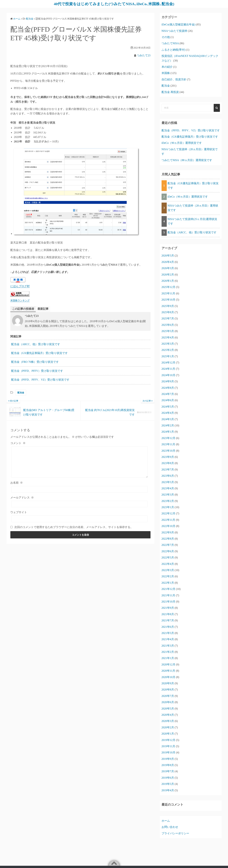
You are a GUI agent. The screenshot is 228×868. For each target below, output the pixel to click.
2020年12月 (168, 664)
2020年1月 (168, 734)
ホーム (166, 821)
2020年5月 (168, 708)
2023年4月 (168, 488)
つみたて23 (144, 55)
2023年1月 (168, 507)
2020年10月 (168, 677)
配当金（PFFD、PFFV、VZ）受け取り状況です (40, 380)
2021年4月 (168, 639)
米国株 (166, 73)
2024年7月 (168, 394)
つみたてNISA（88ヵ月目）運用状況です (187, 160)
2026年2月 (168, 274)
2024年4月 (168, 413)
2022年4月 (168, 564)
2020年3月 (168, 721)
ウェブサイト (19, 512)
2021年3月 (168, 645)
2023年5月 (168, 482)
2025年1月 (168, 356)
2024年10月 (168, 375)
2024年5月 (168, 406)
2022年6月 (168, 551)
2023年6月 (168, 476)
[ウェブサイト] (80, 519)
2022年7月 (168, 545)
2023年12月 (168, 438)
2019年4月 (168, 790)
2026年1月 (168, 281)
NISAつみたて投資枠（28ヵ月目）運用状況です (193, 208)
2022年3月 (168, 570)
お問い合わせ (170, 827)
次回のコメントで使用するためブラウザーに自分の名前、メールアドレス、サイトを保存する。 (74, 527)
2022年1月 (168, 583)
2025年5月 (168, 331)
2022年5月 (168, 557)
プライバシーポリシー (175, 833)
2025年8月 (168, 312)
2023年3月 (168, 495)
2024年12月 (168, 363)
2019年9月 (168, 759)
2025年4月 (168, 337)
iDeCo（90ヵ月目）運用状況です (182, 143)
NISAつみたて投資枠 (174, 31)
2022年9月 (168, 532)
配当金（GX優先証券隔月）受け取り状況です (39, 353)
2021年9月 (168, 608)
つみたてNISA (170, 43)
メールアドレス (22, 498)
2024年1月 (168, 432)
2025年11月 (168, 293)
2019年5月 (168, 784)
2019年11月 (168, 746)
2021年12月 (168, 589)
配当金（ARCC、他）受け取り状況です (36, 344)
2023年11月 (168, 444)
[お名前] (80, 489)
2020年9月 (168, 683)
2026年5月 (168, 256)
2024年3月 (168, 419)
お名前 (17, 483)
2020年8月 (168, 690)
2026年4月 (168, 262)
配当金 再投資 (170, 92)
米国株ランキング (20, 300)
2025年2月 (168, 350)
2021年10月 (168, 601)
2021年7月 (168, 620)
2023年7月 (168, 469)
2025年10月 (168, 300)
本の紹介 (167, 67)
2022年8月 (168, 538)
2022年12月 (168, 513)
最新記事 (43, 309)
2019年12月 (168, 740)
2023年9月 (168, 457)
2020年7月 (168, 696)
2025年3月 (168, 344)
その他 (166, 37)
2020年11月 (168, 671)
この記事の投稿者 (23, 309)
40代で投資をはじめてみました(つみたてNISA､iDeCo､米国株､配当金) (114, 4)
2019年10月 (168, 752)
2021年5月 (168, 633)
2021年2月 (168, 652)
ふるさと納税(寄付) (174, 50)
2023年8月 (168, 463)
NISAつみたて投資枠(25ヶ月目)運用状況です (192, 221)
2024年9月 (168, 381)
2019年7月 (168, 771)
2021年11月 (168, 595)
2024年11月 (168, 369)
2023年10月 (168, 451)
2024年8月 (168, 388)
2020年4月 (168, 715)
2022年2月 (168, 576)
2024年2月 (168, 425)
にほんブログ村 (20, 286)
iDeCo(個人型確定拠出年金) (178, 24)
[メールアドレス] (80, 504)
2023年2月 (168, 501)
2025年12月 (168, 287)
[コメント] (80, 462)
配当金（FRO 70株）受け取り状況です (35, 362)
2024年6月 (168, 400)
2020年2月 (168, 727)
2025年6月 (168, 325)
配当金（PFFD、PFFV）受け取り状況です (37, 371)
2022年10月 (168, 526)
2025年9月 (168, 306)
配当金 (21, 392)
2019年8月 (168, 765)
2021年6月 (168, 627)
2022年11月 (168, 520)
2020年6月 (168, 702)
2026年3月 (168, 268)
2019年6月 (168, 778)
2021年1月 (168, 658)
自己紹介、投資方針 (174, 79)
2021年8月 (168, 614)
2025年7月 (168, 318)
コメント (18, 443)
